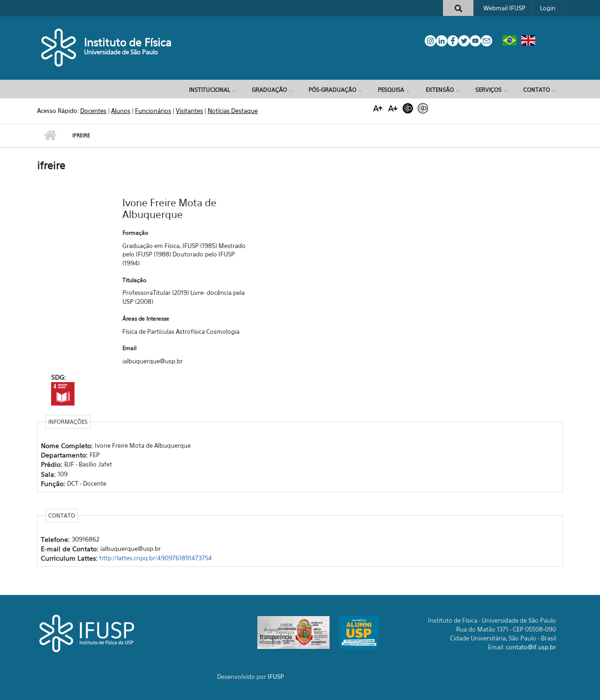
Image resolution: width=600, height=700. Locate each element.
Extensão (440, 90)
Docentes (93, 111)
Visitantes (189, 111)
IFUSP (276, 677)
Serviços (488, 90)
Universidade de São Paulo (121, 52)
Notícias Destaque (233, 111)
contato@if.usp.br (531, 647)
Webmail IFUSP (504, 8)
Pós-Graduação (332, 90)
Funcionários (153, 111)
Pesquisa (391, 90)
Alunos (121, 111)
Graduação (269, 90)
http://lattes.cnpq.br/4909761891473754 (156, 558)
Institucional (210, 90)
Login (548, 8)
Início (50, 135)
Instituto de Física (128, 42)
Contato (536, 90)
